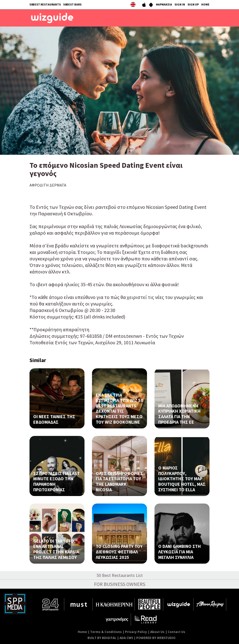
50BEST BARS (72, 4)
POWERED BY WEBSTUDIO (156, 638)
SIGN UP (193, 4)
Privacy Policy (136, 632)
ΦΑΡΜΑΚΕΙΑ (164, 4)
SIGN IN (180, 4)
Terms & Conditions (106, 632)
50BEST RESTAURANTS (45, 4)
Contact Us (176, 632)
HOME (205, 4)
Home (82, 632)
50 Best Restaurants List (120, 575)
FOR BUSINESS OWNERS (120, 584)
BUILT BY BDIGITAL (102, 638)
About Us (157, 632)
